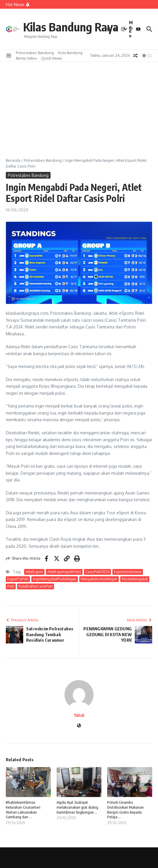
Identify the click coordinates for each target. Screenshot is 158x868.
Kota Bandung (70, 53)
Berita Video (26, 58)
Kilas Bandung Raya (71, 27)
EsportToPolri (18, 579)
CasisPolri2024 (97, 572)
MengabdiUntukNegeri (99, 579)
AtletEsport (34, 572)
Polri (11, 586)
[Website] (79, 726)
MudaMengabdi (135, 579)
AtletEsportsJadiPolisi (64, 572)
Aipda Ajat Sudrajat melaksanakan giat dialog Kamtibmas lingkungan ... (77, 807)
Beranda (13, 160)
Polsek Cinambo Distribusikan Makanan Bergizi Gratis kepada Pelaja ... (125, 810)
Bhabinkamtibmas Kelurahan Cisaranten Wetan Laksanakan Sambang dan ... (23, 810)
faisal (79, 715)
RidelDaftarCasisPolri (36, 586)
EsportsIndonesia (128, 572)
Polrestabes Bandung (35, 53)
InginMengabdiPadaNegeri (55, 579)
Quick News (52, 58)
